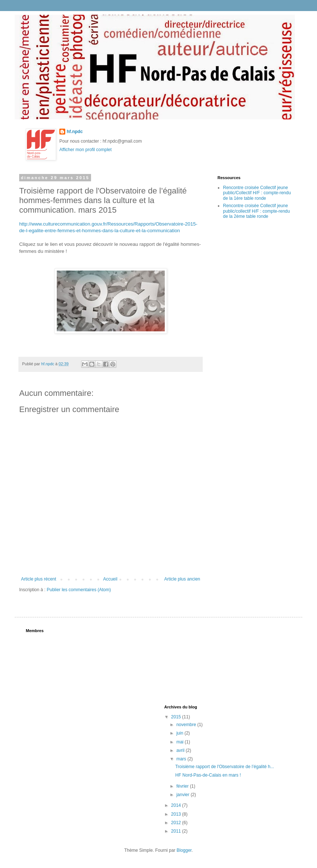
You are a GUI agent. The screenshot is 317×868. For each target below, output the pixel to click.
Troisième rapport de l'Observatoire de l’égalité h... (224, 767)
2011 (177, 831)
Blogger (184, 850)
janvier (183, 795)
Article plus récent (39, 579)
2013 (177, 814)
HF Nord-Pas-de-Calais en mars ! (208, 775)
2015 (177, 717)
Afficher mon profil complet (86, 150)
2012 (177, 823)
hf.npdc (75, 132)
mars (182, 759)
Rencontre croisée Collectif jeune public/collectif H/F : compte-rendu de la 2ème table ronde (256, 211)
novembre (187, 725)
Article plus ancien (182, 579)
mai (180, 742)
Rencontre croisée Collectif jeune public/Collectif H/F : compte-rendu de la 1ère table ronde (257, 193)
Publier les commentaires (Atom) (79, 590)
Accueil (110, 579)
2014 (177, 805)
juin (180, 733)
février (183, 786)
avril (181, 750)
